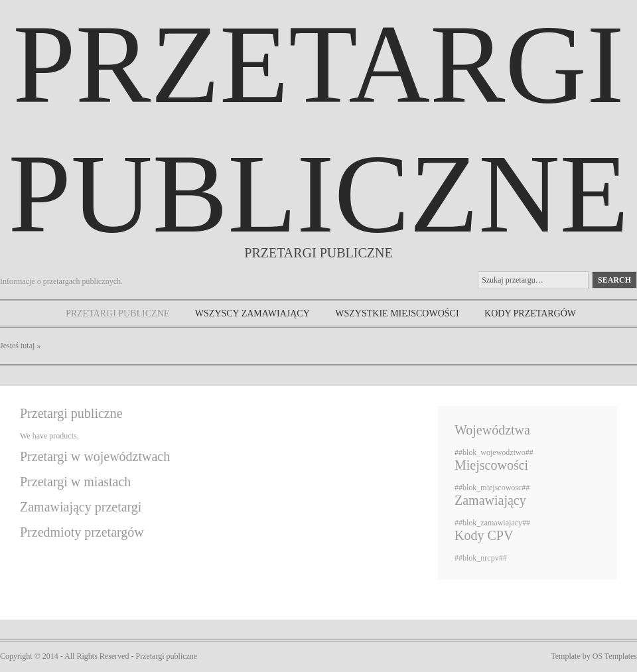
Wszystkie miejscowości (397, 313)
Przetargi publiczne (117, 313)
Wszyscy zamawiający (252, 313)
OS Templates (615, 656)
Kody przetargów (530, 313)
